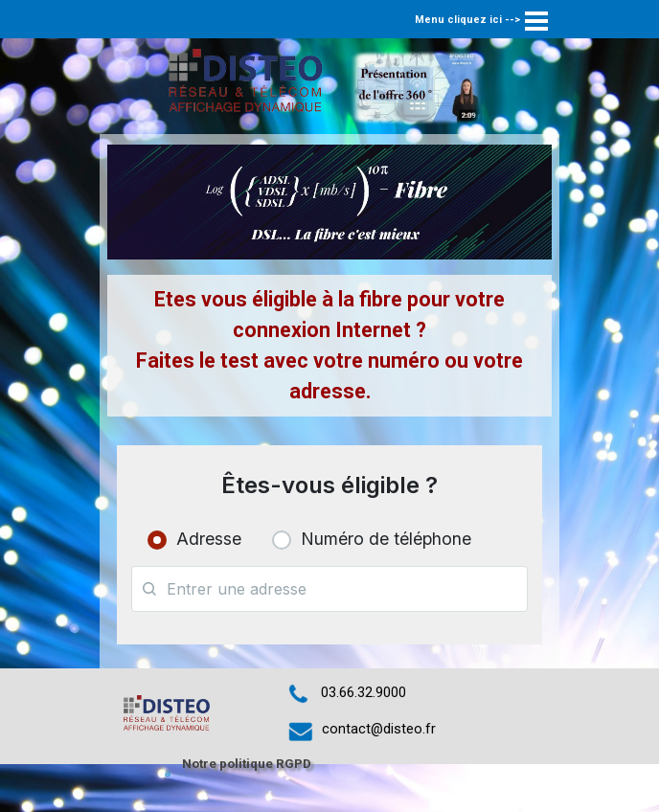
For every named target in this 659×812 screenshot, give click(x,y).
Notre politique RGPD (247, 764)
